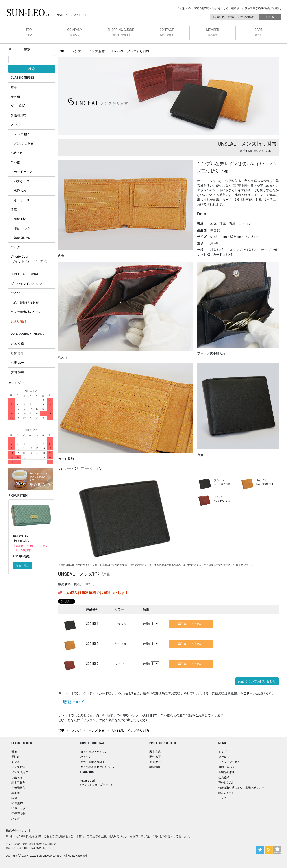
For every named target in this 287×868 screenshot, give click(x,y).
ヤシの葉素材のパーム (26, 312)
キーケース (22, 200)
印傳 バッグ (18, 808)
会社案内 (224, 757)
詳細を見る (23, 566)
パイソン (17, 293)
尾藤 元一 (17, 363)
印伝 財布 (21, 219)
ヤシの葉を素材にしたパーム (98, 767)
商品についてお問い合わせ (257, 681)
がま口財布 (18, 106)
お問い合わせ (226, 767)
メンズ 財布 (22, 134)
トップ (222, 752)
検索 (32, 69)
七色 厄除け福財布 (25, 302)
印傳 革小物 (18, 814)
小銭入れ (17, 153)
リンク (222, 798)
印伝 (14, 209)
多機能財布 (18, 115)
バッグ (15, 247)
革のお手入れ (226, 783)
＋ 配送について (71, 702)
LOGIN (270, 17)
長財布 (15, 96)
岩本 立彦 (17, 344)
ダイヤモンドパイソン (26, 284)
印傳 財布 (17, 803)
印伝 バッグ (22, 228)
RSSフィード (226, 793)
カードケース (23, 172)
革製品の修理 (226, 772)
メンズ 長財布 (24, 144)
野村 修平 (17, 353)
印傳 (14, 798)
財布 (14, 87)
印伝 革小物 (22, 238)
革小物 (15, 162)
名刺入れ (20, 191)
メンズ (15, 125)
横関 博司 (17, 372)
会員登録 (224, 777)
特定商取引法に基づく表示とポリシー (241, 788)
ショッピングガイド (230, 762)
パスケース (22, 181)
